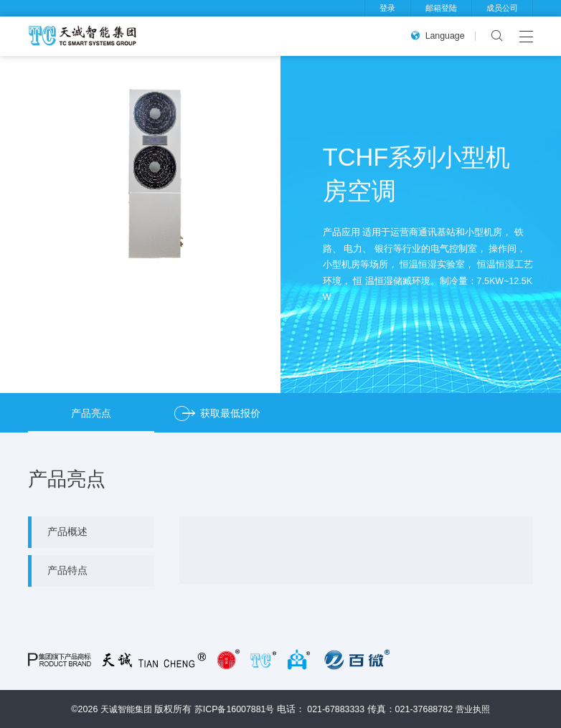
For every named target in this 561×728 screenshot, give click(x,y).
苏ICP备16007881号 (234, 709)
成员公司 (502, 8)
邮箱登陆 (440, 8)
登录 (387, 8)
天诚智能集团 (123, 709)
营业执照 (476, 709)
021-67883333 (338, 709)
